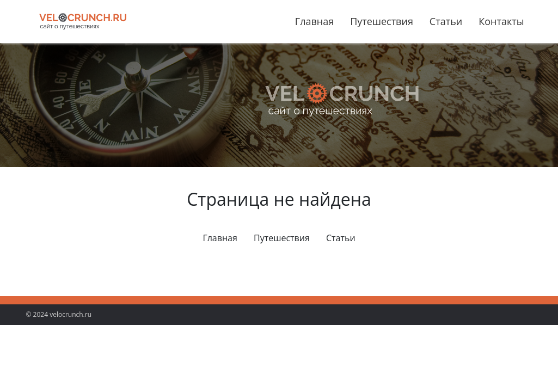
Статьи (446, 21)
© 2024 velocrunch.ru (59, 314)
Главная (314, 21)
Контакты (501, 21)
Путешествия (382, 21)
